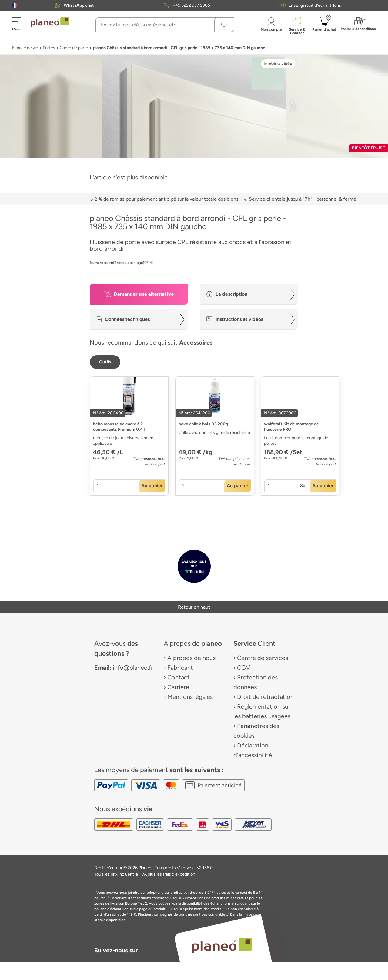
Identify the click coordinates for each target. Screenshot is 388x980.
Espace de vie (25, 48)
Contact (179, 677)
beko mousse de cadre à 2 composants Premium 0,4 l (119, 427)
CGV (244, 668)
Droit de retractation (265, 697)
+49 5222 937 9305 (191, 5)
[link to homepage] (50, 22)
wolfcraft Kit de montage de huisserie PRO (291, 427)
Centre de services (263, 658)
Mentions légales (190, 697)
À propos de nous (191, 658)
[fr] (15, 5)
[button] (15, 5)
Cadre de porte (74, 48)
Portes (49, 48)
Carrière (178, 687)
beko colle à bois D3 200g (203, 424)
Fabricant (180, 668)
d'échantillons (315, 5)
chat (79, 5)
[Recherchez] (224, 25)
